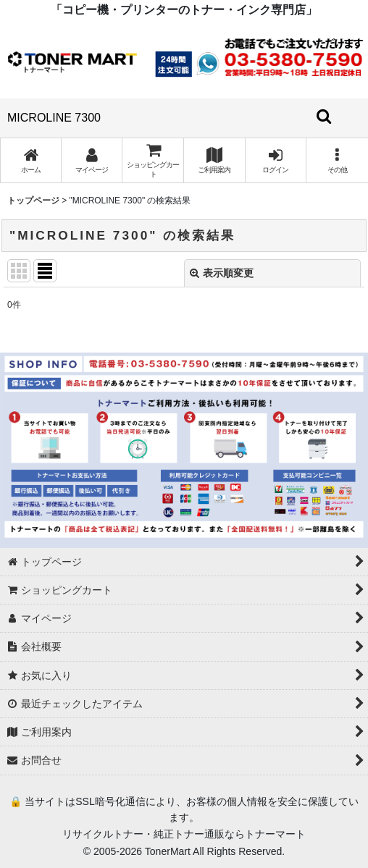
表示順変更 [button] (222, 273)
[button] (337, 160)
